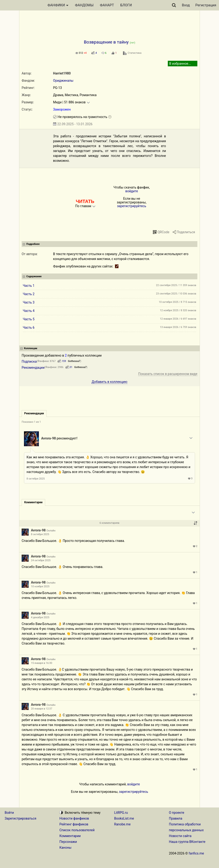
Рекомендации (33, 368)
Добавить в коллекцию (110, 382)
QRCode (163, 232)
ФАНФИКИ (58, 5)
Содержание (34, 276)
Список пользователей (77, 830)
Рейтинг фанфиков (74, 824)
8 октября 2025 (36, 479)
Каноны (65, 848)
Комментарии (70, 836)
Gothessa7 (74, 361)
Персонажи (68, 842)
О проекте (177, 813)
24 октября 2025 (41, 560)
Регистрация (206, 5)
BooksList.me (124, 818)
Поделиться (186, 232)
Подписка (29, 361)
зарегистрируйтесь (132, 206)
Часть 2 (29, 294)
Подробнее (33, 244)
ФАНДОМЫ (84, 5)
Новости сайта (180, 836)
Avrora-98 (49, 438)
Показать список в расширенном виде (168, 374)
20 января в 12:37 (42, 709)
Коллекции (31, 348)
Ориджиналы (63, 81)
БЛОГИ (126, 5)
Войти (9, 813)
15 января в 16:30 (42, 663)
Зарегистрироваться (20, 818)
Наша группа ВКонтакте (187, 842)
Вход (186, 5)
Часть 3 (29, 302)
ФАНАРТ (107, 5)
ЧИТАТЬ (85, 201)
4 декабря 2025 (40, 617)
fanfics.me (196, 853)
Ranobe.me (123, 824)
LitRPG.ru (121, 813)
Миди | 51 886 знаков (69, 102)
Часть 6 (29, 328)
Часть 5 (29, 319)
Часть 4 (29, 311)
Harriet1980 (62, 73)
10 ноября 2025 (40, 586)
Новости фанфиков (74, 818)
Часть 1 (29, 286)
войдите (131, 191)
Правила (176, 818)
